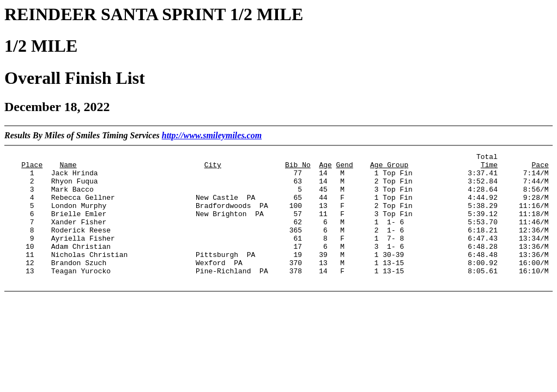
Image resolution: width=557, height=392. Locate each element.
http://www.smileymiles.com (212, 135)
